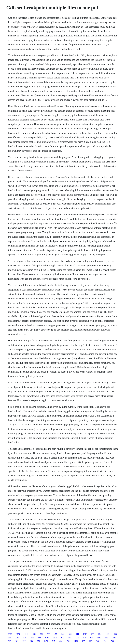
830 (25, 638)
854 (38, 641)
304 (70, 634)
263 (31, 641)
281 (41, 634)
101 (17, 641)
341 (107, 638)
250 (63, 634)
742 (105, 641)
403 (115, 634)
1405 (114, 638)
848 (32, 638)
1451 (46, 641)
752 (68, 641)
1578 (18, 634)
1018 (85, 634)
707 (24, 641)
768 (98, 641)
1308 (10, 634)
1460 (76, 641)
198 (10, 638)
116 (77, 638)
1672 (108, 634)
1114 (99, 638)
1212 (27, 634)
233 (93, 634)
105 (84, 641)
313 (10, 641)
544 (77, 634)
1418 (47, 638)
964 (34, 634)
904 (70, 638)
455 (56, 634)
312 (84, 638)
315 (54, 641)
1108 (55, 638)
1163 (17, 638)
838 (61, 641)
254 (100, 634)
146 (91, 638)
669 (91, 641)
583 (49, 634)
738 (112, 641)
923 (63, 638)
